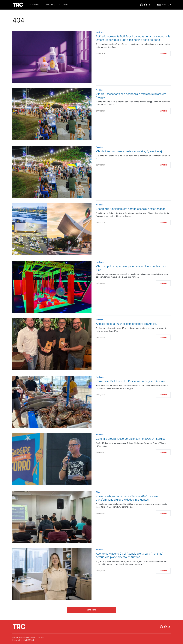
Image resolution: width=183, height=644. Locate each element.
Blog (98, 492)
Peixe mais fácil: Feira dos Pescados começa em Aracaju (130, 381)
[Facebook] (145, 5)
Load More (92, 610)
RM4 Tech (30, 640)
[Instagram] (142, 5)
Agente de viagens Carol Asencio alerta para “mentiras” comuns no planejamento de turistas (129, 555)
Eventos (100, 147)
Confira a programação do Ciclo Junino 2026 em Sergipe (131, 439)
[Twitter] (149, 5)
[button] (161, 5)
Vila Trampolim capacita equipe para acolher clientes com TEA (131, 268)
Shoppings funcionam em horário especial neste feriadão (131, 209)
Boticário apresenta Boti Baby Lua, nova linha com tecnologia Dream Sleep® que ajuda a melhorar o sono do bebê (133, 38)
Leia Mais (163, 53)
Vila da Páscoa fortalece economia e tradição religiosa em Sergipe (131, 96)
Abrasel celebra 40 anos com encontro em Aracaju (127, 324)
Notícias (100, 32)
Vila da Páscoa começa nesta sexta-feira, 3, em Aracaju (130, 151)
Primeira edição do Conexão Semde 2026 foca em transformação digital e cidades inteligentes (127, 498)
